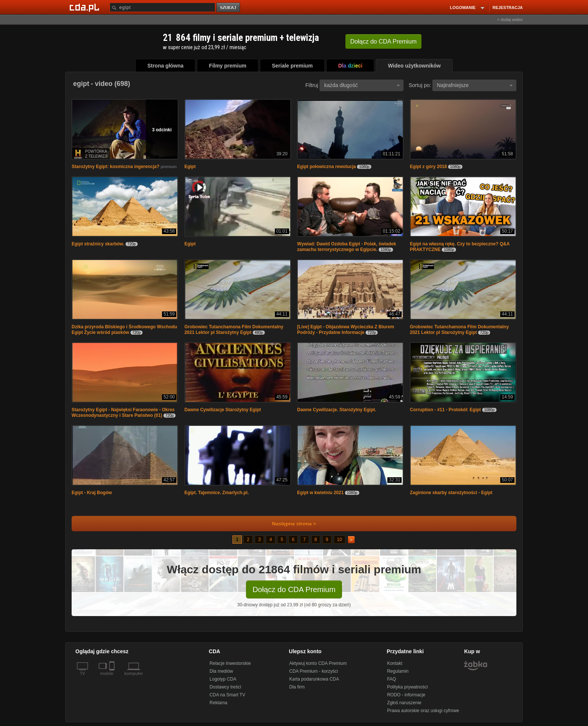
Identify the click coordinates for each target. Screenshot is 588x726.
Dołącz (383, 41)
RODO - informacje (406, 695)
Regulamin (398, 671)
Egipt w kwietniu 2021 (320, 493)
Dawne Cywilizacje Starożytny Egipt (223, 410)
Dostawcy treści (225, 687)
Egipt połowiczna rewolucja (326, 167)
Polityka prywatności (407, 687)
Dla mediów (221, 671)
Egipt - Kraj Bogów (92, 493)
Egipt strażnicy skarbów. (98, 244)
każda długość (362, 85)
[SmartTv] (113, 678)
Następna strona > (289, 524)
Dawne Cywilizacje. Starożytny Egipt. (338, 410)
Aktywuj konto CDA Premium (318, 663)
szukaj (229, 8)
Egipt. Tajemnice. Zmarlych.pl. (217, 493)
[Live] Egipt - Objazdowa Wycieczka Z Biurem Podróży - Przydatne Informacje (346, 330)
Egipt (190, 167)
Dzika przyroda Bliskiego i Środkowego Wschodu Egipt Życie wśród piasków (124, 330)
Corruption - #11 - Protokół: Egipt (445, 410)
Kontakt (395, 663)
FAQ (391, 679)
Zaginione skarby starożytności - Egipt (451, 493)
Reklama (218, 703)
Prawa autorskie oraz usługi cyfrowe (423, 711)
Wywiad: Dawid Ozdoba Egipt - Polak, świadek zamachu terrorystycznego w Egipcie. (346, 247)
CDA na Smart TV (227, 695)
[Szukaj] (162, 7)
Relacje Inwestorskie (230, 663)
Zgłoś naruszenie (404, 703)
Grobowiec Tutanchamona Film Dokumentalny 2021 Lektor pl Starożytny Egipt (234, 330)
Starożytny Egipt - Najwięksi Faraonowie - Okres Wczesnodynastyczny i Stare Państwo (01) (123, 413)
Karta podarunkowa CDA (314, 679)
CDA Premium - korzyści (313, 671)
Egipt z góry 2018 (428, 167)
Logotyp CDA (223, 679)
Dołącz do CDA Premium (294, 589)
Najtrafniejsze (475, 85)
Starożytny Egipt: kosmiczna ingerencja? (115, 167)
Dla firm (297, 687)
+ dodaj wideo (510, 20)
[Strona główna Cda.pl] (85, 7)
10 (340, 540)
